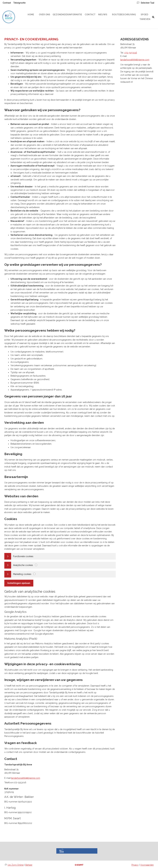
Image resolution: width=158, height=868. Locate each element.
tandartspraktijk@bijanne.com (26, 778)
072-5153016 (131, 53)
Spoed (144, 15)
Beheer (29, 865)
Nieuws (103, 15)
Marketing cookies (22, 574)
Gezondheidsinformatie (67, 15)
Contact (90, 15)
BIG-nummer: (11, 802)
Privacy (135, 865)
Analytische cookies (23, 565)
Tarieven (145, 19)
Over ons (45, 15)
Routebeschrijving (124, 15)
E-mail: (8, 778)
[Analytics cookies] (36, 565)
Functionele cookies (23, 556)
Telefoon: (9, 783)
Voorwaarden (147, 865)
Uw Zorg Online (16, 865)
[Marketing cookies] (34, 574)
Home (31, 15)
